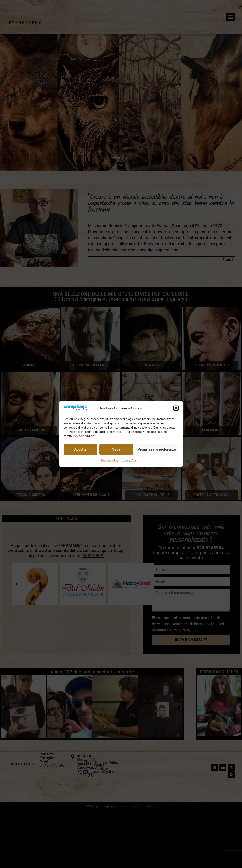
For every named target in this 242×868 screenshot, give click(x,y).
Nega (116, 449)
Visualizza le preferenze (157, 449)
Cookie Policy (110, 460)
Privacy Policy (130, 460)
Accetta (80, 449)
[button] (176, 408)
